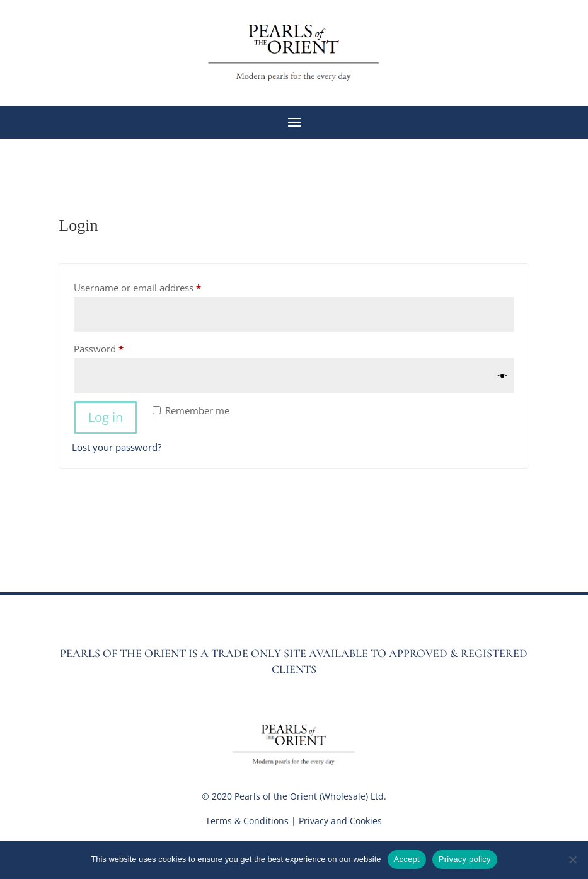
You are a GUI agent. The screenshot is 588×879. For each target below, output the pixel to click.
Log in (106, 417)
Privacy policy (465, 859)
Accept (407, 859)
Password (118, 347)
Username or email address (157, 286)
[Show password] (503, 376)
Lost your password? (117, 447)
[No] (572, 859)
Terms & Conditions (247, 821)
